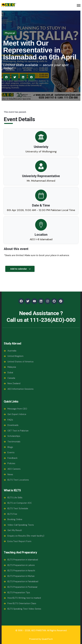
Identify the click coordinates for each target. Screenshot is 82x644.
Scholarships (12, 436)
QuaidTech (47, 639)
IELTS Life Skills (13, 498)
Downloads (11, 425)
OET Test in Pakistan (16, 431)
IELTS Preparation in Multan (19, 576)
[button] (7, 77)
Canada (9, 378)
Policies (10, 463)
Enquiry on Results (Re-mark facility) (24, 536)
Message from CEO (15, 409)
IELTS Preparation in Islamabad (21, 560)
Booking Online (13, 519)
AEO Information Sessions (19, 389)
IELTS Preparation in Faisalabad (21, 581)
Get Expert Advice (15, 414)
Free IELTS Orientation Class (20, 603)
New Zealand (12, 383)
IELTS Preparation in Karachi (19, 571)
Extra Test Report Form (18, 541)
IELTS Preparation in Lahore (19, 565)
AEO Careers (12, 469)
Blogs (8, 447)
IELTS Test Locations (16, 480)
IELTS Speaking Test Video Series (22, 609)
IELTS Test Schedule (16, 508)
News (8, 474)
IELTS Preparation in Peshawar (21, 587)
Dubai (8, 373)
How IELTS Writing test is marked (22, 598)
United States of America (19, 362)
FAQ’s (8, 420)
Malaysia (10, 367)
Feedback (11, 458)
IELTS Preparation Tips (17, 593)
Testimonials (12, 442)
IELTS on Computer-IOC (18, 503)
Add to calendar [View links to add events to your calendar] (21, 269)
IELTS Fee (10, 514)
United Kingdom (14, 356)
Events (9, 453)
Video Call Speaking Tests (19, 525)
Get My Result (13, 530)
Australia (10, 351)
